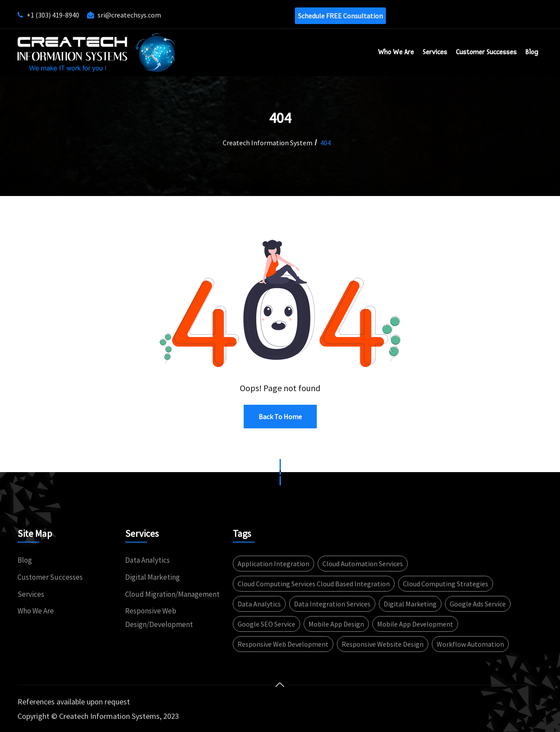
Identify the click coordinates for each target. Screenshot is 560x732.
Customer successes (486, 52)
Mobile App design (336, 624)
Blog (532, 52)
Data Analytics (147, 560)
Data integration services (332, 604)
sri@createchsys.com (129, 15)
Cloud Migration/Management (172, 594)
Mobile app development (415, 624)
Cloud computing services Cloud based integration (314, 584)
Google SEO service (266, 624)
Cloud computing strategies (446, 584)
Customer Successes (50, 577)
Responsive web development (283, 644)
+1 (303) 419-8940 (53, 15)
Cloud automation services (363, 564)
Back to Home (280, 417)
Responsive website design (383, 644)
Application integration (273, 564)
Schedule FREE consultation (340, 16)
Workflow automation (470, 644)
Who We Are (396, 52)
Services (435, 52)
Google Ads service (478, 604)
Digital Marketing (152, 577)
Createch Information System (268, 143)
